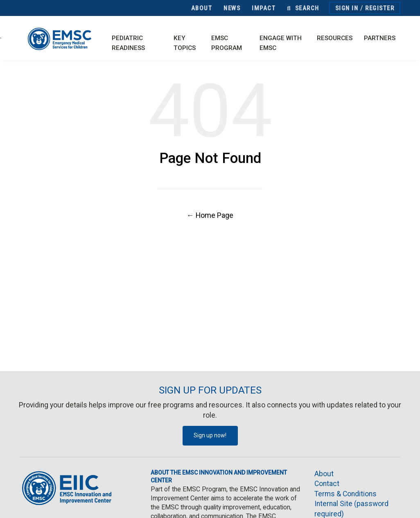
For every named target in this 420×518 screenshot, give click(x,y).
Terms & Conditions (345, 494)
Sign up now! (210, 435)
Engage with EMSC (281, 43)
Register (380, 8)
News (232, 8)
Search (303, 8)
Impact (264, 8)
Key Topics (185, 43)
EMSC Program (227, 43)
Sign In (347, 8)
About (202, 8)
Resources (335, 38)
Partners (380, 38)
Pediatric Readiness (128, 43)
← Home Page (210, 215)
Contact (327, 484)
